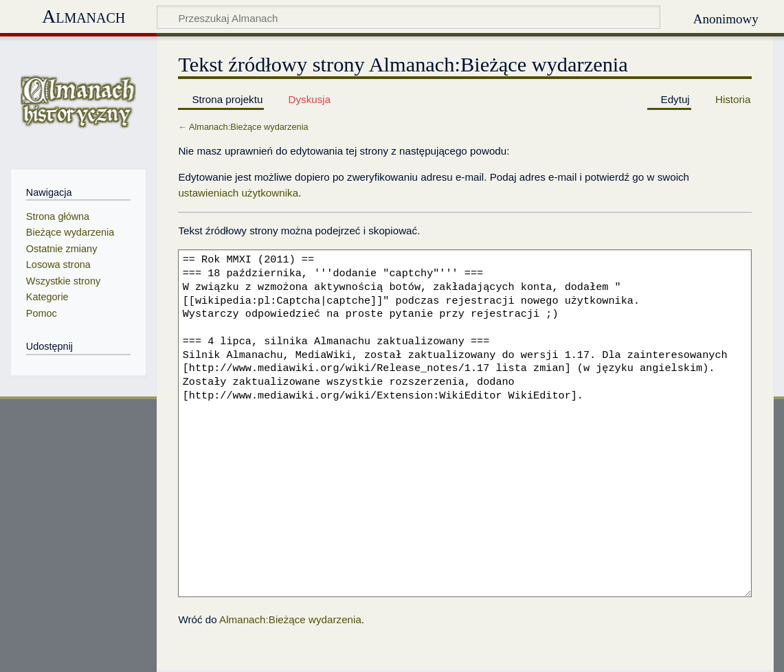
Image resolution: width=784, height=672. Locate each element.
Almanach (83, 16)
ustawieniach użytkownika (238, 193)
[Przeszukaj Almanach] (408, 17)
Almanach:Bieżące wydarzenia (249, 127)
